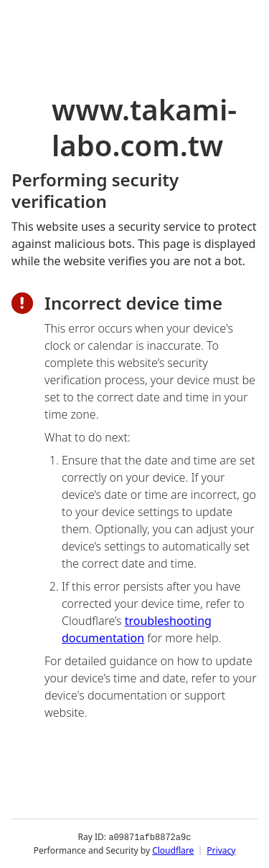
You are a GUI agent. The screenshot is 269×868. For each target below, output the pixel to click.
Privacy (221, 850)
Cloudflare (173, 850)
